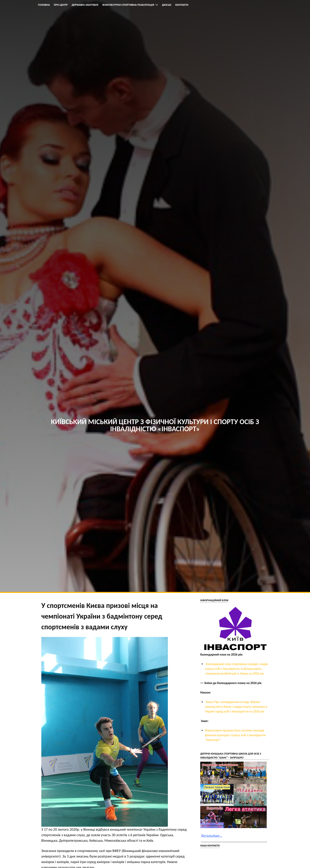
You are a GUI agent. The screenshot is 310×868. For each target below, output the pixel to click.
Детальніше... (212, 835)
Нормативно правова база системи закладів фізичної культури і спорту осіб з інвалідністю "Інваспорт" (235, 735)
